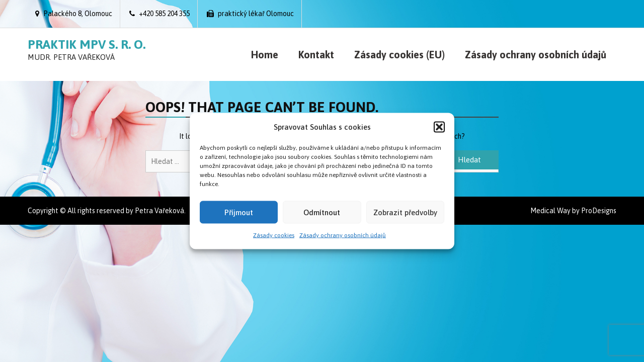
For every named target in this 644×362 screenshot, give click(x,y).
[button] (439, 127)
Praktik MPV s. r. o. (87, 44)
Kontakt (316, 55)
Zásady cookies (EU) (399, 55)
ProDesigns (599, 211)
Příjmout (239, 212)
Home (265, 55)
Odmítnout (322, 212)
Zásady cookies (274, 235)
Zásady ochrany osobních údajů (343, 235)
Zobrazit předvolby (405, 212)
